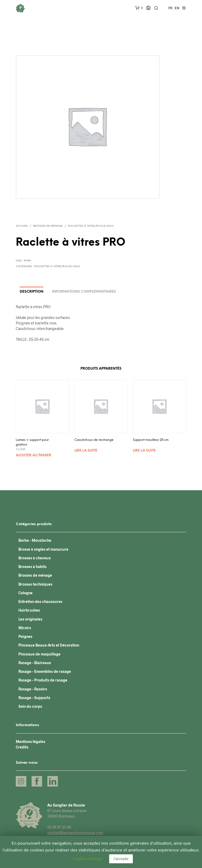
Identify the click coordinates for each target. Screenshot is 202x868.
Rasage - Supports (34, 698)
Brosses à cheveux (35, 558)
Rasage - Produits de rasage (43, 680)
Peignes (25, 636)
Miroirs (25, 628)
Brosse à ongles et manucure (43, 549)
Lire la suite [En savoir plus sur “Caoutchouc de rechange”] (86, 451)
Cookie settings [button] (88, 858)
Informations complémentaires (84, 292)
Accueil (22, 226)
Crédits (22, 747)
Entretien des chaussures (40, 601)
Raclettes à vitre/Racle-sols (91, 226)
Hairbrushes (29, 610)
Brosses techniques (35, 584)
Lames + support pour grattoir (32, 442)
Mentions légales (31, 742)
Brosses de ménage (48, 226)
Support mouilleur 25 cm (151, 440)
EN (177, 8)
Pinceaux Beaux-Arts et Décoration (49, 645)
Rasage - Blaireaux (35, 663)
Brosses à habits (32, 567)
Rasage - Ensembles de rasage (45, 671)
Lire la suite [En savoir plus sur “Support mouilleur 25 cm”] (144, 451)
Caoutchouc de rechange (94, 440)
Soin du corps (30, 706)
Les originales (30, 619)
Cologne (26, 593)
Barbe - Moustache (35, 540)
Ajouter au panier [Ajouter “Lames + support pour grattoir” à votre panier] (34, 455)
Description (32, 292)
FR (170, 8)
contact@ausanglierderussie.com (75, 833)
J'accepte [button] (121, 859)
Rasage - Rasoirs (33, 689)
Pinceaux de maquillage (39, 654)
